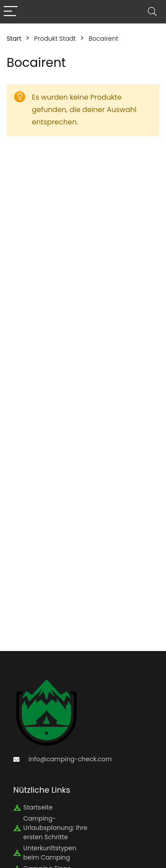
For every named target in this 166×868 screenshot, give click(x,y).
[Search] (152, 12)
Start (14, 39)
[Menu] (11, 12)
